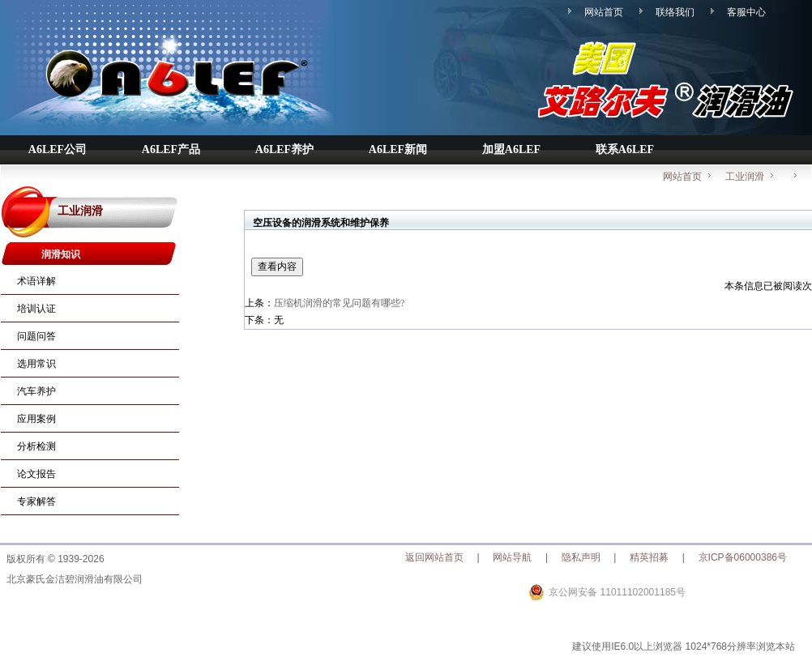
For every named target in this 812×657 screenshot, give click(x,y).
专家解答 (36, 501)
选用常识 (36, 364)
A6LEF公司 (58, 149)
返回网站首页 (434, 557)
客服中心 (746, 12)
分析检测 (36, 446)
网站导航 (512, 557)
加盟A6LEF (511, 149)
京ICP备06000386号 (743, 557)
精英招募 (649, 557)
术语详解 (36, 281)
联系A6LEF (625, 149)
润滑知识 (61, 254)
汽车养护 (36, 391)
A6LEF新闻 (398, 149)
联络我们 (675, 12)
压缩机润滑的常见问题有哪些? (339, 303)
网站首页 (604, 12)
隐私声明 (581, 557)
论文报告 (36, 474)
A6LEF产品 (171, 149)
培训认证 (36, 309)
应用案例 (36, 419)
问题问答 (36, 336)
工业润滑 (752, 173)
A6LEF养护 (284, 149)
